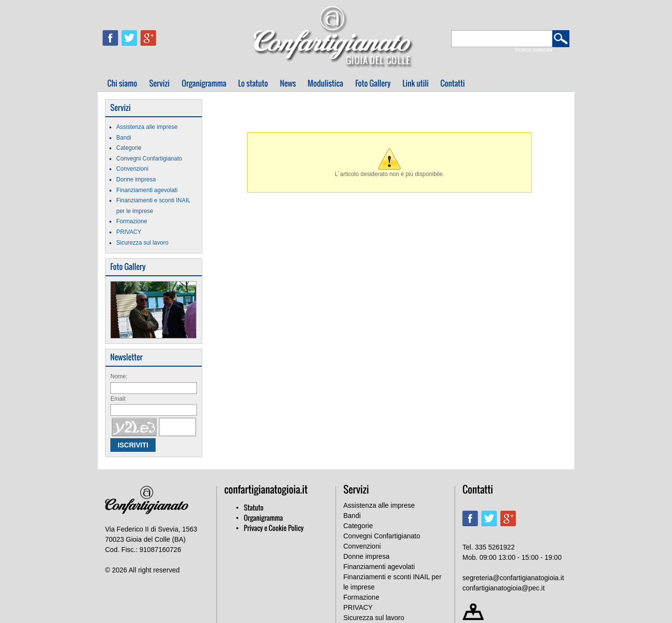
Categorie (129, 148)
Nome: (119, 376)
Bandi (124, 138)
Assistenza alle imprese (147, 127)
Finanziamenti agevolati (147, 190)
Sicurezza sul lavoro (142, 243)
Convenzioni (132, 169)
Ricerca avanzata (534, 50)
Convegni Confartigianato (149, 159)
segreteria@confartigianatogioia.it (513, 578)
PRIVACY (129, 232)
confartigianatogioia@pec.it (504, 588)
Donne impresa (136, 179)
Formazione (132, 221)
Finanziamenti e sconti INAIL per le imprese (392, 582)
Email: (118, 399)
